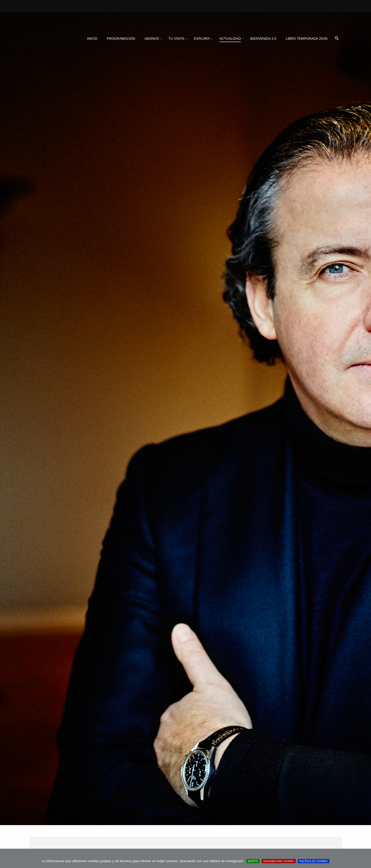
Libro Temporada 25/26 (307, 39)
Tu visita (176, 39)
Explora (202, 39)
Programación (121, 39)
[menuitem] (92, 39)
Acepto (253, 861)
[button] (337, 39)
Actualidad (230, 39)
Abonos (152, 39)
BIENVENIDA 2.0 (263, 39)
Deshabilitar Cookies (279, 861)
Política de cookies (314, 861)
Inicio (92, 39)
